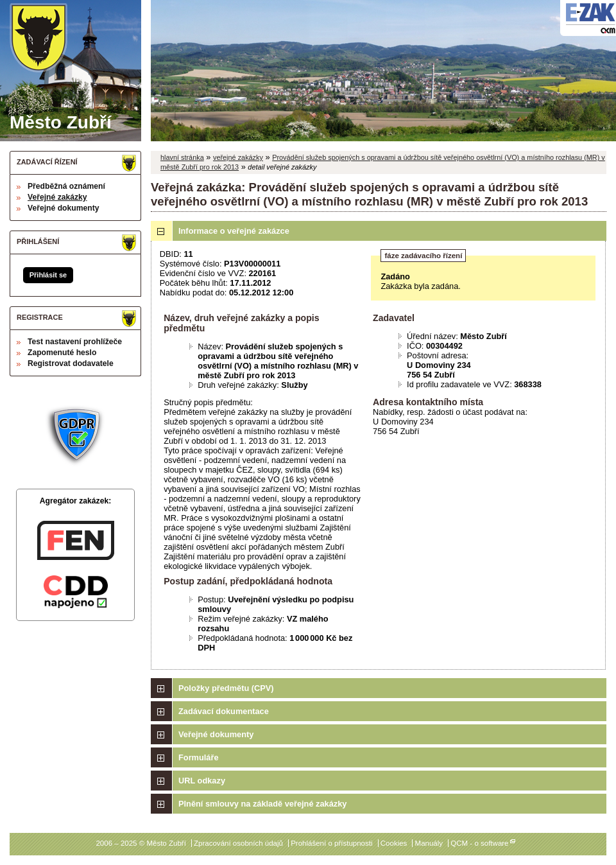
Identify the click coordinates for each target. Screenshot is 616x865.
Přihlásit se (48, 275)
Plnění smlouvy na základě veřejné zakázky (262, 804)
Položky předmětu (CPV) (226, 688)
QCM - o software (479, 843)
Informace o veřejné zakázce (234, 231)
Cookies (394, 843)
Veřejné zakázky (57, 197)
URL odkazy (202, 781)
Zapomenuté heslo (62, 353)
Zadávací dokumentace (224, 711)
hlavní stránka (182, 157)
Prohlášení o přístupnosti (331, 843)
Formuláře (199, 757)
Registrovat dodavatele (71, 363)
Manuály (429, 843)
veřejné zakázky (238, 157)
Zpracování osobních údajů (238, 843)
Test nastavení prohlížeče (75, 342)
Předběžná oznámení (66, 186)
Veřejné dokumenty (63, 208)
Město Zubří (61, 68)
